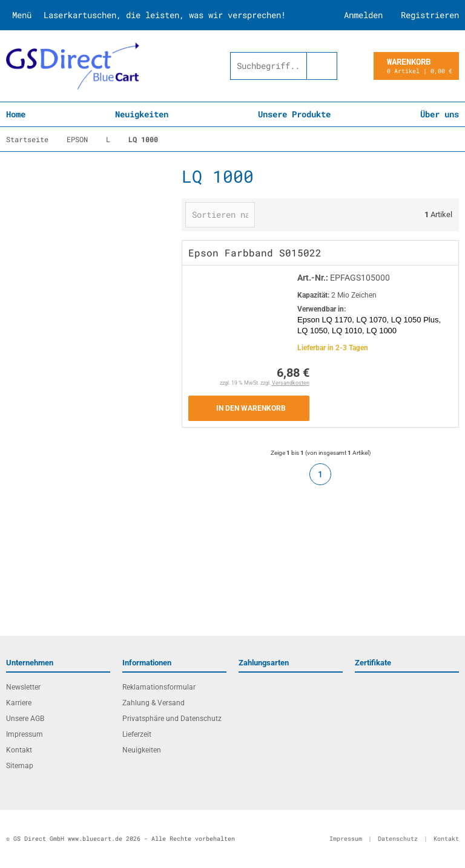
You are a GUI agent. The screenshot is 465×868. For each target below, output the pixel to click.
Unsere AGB (25, 719)
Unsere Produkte (294, 114)
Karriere (19, 703)
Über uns (440, 114)
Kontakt (19, 750)
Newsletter (23, 687)
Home (16, 114)
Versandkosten (291, 383)
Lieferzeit (137, 734)
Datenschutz (398, 839)
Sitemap (20, 766)
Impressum (25, 734)
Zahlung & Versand (153, 703)
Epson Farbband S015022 (255, 253)
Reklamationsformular (159, 687)
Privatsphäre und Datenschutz (172, 719)
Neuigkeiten (142, 114)
